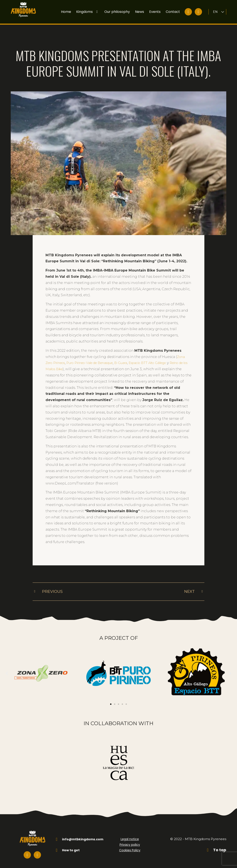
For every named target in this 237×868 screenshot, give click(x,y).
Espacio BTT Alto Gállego (165, 353)
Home (66, 12)
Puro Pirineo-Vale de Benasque (99, 353)
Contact (173, 12)
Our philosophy (117, 12)
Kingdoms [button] (88, 12)
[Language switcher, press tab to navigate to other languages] (219, 12)
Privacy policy (130, 841)
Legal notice (130, 836)
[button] (7, 670)
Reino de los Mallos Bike (67, 359)
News (140, 12)
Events (155, 12)
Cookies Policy (130, 847)
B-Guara (135, 353)
